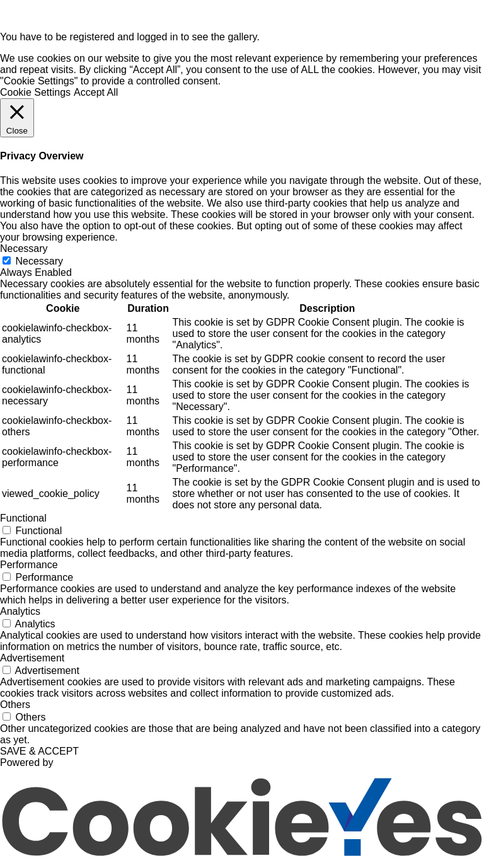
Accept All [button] (96, 92)
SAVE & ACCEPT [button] (39, 751)
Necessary (39, 261)
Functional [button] (23, 518)
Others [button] (15, 705)
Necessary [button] (24, 248)
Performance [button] (29, 565)
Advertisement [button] (32, 658)
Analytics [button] (20, 611)
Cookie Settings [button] (35, 92)
